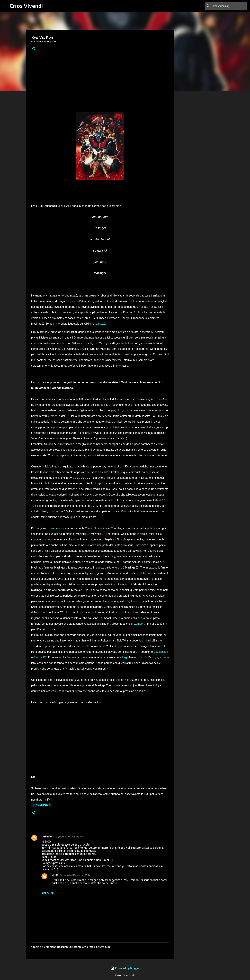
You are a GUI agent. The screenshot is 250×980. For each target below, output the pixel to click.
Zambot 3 (140, 624)
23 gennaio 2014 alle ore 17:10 (70, 837)
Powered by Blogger (125, 968)
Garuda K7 (40, 657)
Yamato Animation (96, 528)
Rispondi (47, 893)
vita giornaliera (42, 805)
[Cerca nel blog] (229, 6)
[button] (33, 49)
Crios (55, 875)
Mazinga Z (99, 324)
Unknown (47, 836)
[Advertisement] (100, 81)
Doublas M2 (161, 652)
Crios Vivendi (26, 6)
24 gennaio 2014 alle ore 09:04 (75, 875)
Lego (125, 657)
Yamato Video (59, 528)
